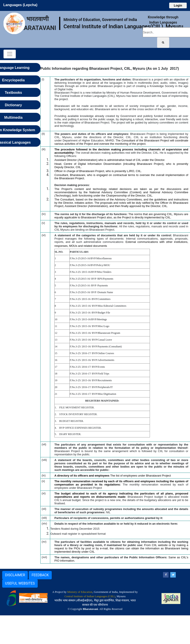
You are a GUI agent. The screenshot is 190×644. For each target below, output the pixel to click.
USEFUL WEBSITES (20, 583)
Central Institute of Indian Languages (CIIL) (90, 596)
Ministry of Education (80, 592)
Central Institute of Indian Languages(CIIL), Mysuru (123, 26)
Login (178, 5)
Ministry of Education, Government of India (100, 20)
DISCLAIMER (15, 575)
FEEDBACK (40, 575)
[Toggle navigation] (10, 54)
